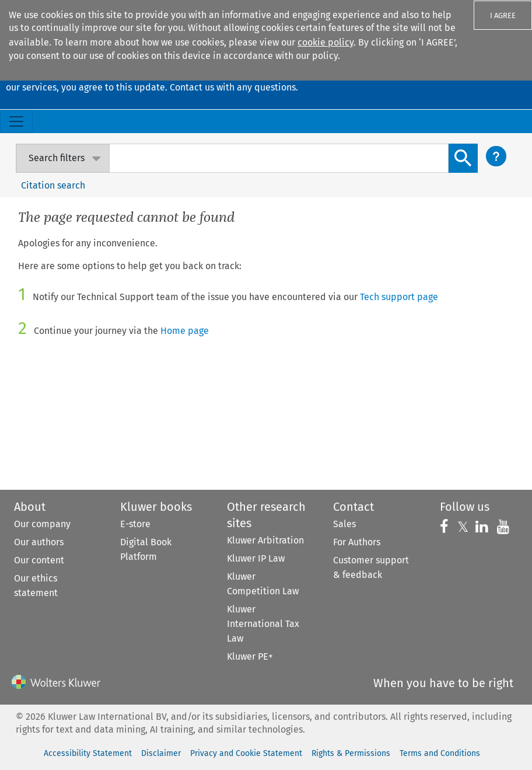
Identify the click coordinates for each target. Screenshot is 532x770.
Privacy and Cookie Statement (246, 753)
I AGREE (503, 15)
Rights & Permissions (351, 753)
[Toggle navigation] (16, 121)
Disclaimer (161, 753)
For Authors (357, 542)
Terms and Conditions (440, 753)
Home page (185, 331)
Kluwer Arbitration (265, 540)
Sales (344, 524)
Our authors (39, 542)
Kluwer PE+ (250, 656)
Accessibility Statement (88, 753)
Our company (42, 524)
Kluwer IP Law (256, 558)
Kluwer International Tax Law (263, 624)
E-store (135, 524)
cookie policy (325, 42)
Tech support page (399, 297)
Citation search (53, 185)
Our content (39, 560)
